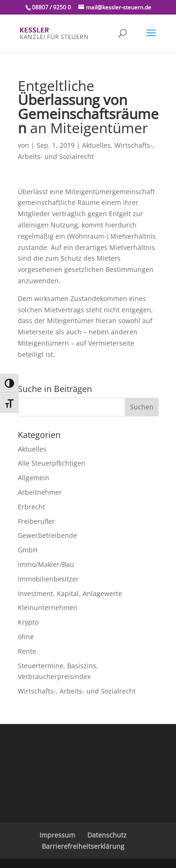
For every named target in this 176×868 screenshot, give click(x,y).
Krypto (28, 622)
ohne (26, 637)
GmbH (28, 550)
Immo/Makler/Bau (46, 564)
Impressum (57, 835)
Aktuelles (96, 145)
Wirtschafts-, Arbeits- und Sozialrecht (77, 691)
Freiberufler (36, 521)
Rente (27, 651)
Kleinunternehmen (48, 608)
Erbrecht (31, 507)
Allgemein (34, 478)
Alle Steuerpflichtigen (52, 463)
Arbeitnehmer (40, 492)
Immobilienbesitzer (48, 579)
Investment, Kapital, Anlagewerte (70, 593)
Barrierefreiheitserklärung (83, 846)
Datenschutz (107, 835)
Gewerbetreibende (47, 535)
